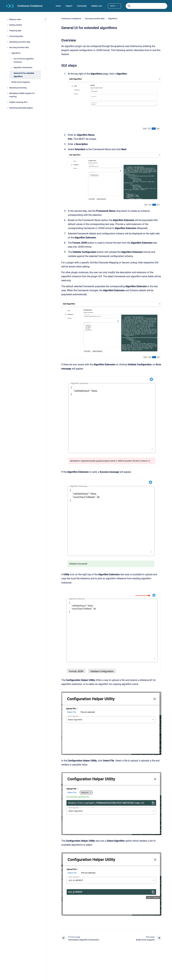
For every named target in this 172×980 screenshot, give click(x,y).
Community (82, 6)
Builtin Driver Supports (21, 82)
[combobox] (146, 6)
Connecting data (16, 36)
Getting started (15, 25)
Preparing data (15, 31)
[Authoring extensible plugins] (7, 108)
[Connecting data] (7, 36)
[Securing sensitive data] (7, 47)
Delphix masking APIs (18, 102)
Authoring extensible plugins (21, 108)
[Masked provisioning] (7, 88)
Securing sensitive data (19, 47)
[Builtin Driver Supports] (9, 82)
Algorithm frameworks (23, 67)
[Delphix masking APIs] (7, 102)
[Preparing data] (7, 31)
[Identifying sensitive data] (7, 42)
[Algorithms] (9, 53)
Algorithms (16, 53)
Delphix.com (97, 6)
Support (69, 6)
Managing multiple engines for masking (22, 95)
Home (58, 6)
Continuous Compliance (30, 6)
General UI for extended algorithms (24, 75)
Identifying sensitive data (20, 42)
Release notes (15, 19)
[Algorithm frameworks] (12, 68)
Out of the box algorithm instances (24, 60)
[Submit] (129, 6)
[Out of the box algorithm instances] (12, 59)
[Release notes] (7, 19)
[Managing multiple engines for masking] (7, 93)
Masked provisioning (18, 88)
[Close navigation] (46, 19)
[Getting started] (7, 25)
